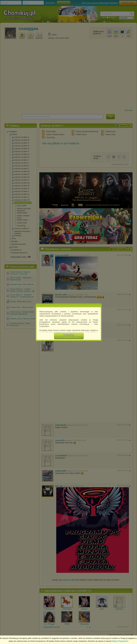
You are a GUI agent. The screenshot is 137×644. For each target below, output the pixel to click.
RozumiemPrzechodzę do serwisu (69, 336)
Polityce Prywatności (120, 641)
